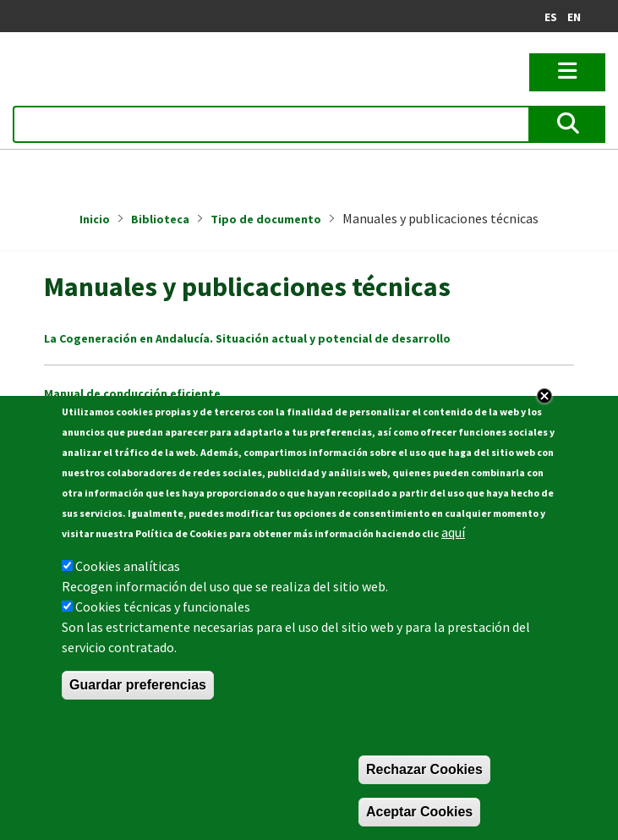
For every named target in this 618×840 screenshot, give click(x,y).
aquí (453, 532)
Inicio (95, 219)
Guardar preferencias (138, 685)
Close (544, 396)
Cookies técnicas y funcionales (163, 607)
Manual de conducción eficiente (132, 393)
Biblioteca (160, 219)
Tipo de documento (266, 219)
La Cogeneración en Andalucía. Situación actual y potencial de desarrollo (247, 338)
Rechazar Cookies (424, 769)
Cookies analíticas (128, 566)
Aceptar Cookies (419, 812)
